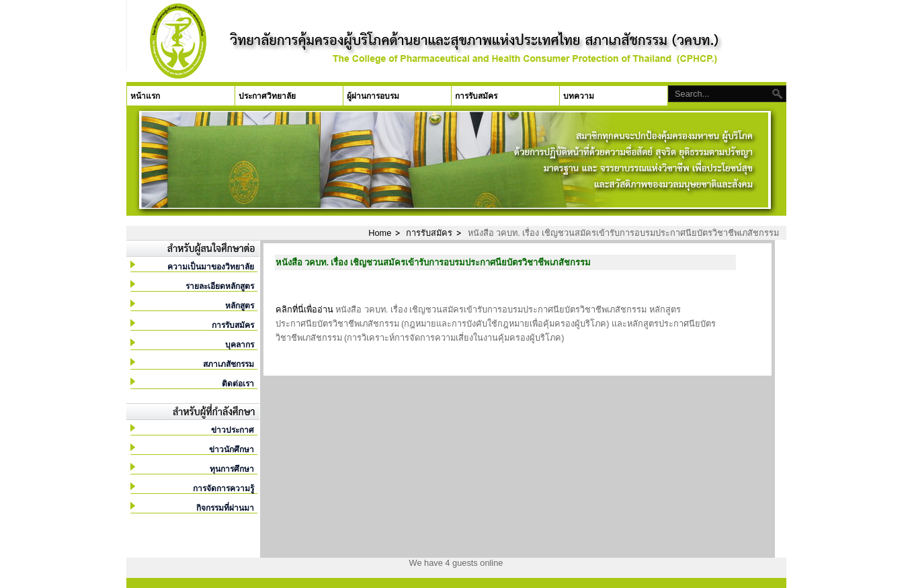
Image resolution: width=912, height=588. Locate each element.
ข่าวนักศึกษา (232, 450)
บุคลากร (240, 345)
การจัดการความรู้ (223, 489)
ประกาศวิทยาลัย (267, 96)
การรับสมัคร (476, 96)
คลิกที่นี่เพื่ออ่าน (304, 309)
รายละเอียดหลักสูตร (220, 286)
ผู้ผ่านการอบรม (373, 96)
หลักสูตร (240, 306)
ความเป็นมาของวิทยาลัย (211, 267)
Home (380, 233)
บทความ (579, 96)
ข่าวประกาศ (233, 430)
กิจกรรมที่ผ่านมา (225, 508)
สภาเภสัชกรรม (229, 364)
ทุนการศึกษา (232, 469)
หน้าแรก (145, 96)
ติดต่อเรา (238, 384)
